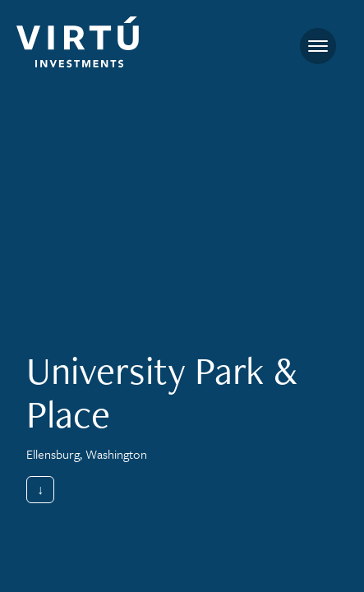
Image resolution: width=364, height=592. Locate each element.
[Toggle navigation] (318, 46)
